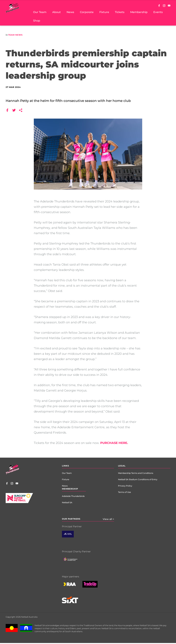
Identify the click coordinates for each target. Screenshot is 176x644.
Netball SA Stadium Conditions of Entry (138, 479)
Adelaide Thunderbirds (73, 496)
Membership (70, 489)
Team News (15, 35)
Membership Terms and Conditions (136, 473)
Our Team (67, 473)
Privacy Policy (125, 486)
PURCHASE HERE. (114, 443)
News (65, 486)
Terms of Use (124, 492)
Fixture (66, 479)
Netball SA (67, 502)
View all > (108, 519)
